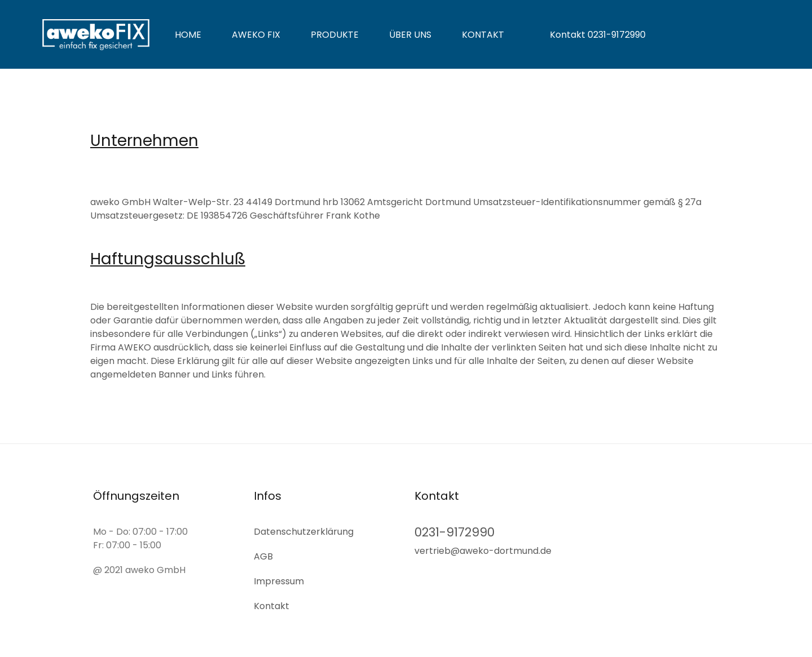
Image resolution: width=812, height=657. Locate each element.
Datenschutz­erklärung (304, 531)
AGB (263, 555)
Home (188, 35)
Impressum (279, 580)
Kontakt (483, 35)
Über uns (410, 35)
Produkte (335, 35)
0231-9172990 (454, 531)
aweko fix (256, 35)
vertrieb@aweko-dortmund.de (483, 550)
